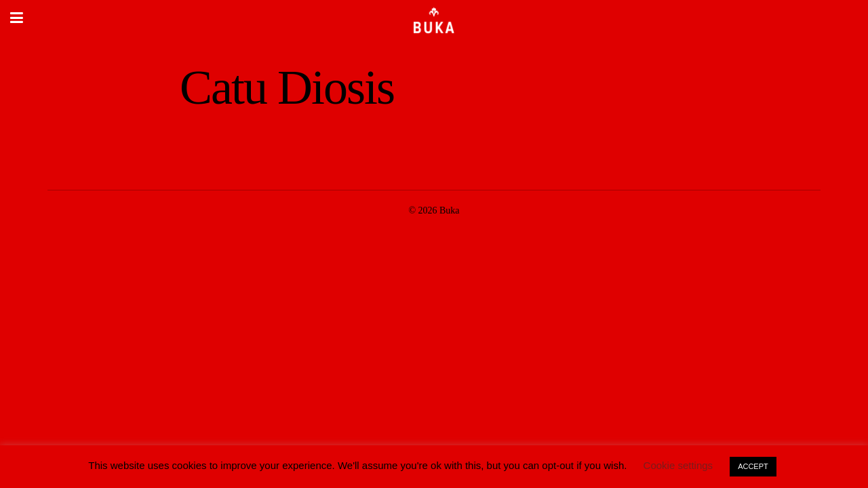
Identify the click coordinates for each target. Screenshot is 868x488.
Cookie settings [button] (678, 465)
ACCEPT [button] (753, 466)
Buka (450, 210)
